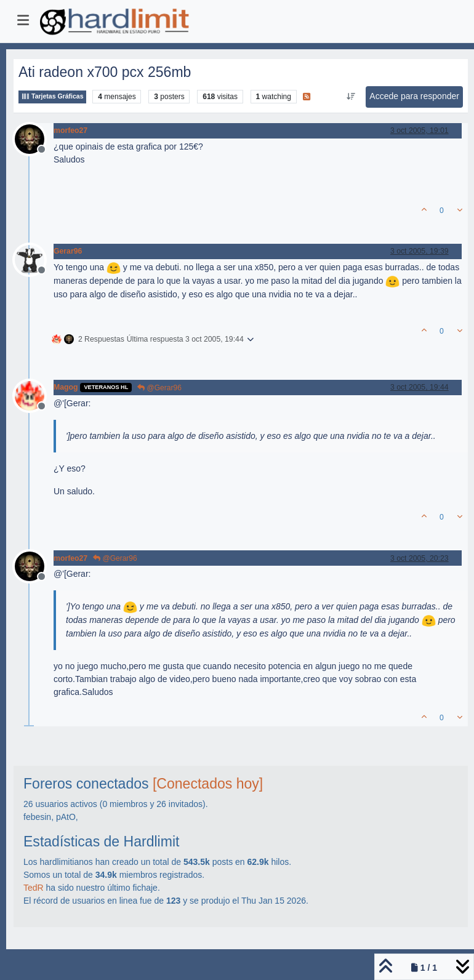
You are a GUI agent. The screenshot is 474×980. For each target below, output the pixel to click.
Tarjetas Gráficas (52, 96)
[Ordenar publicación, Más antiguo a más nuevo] (351, 97)
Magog (66, 387)
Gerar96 (68, 251)
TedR (34, 888)
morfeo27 (70, 131)
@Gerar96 (159, 388)
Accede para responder (414, 96)
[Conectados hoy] (208, 784)
